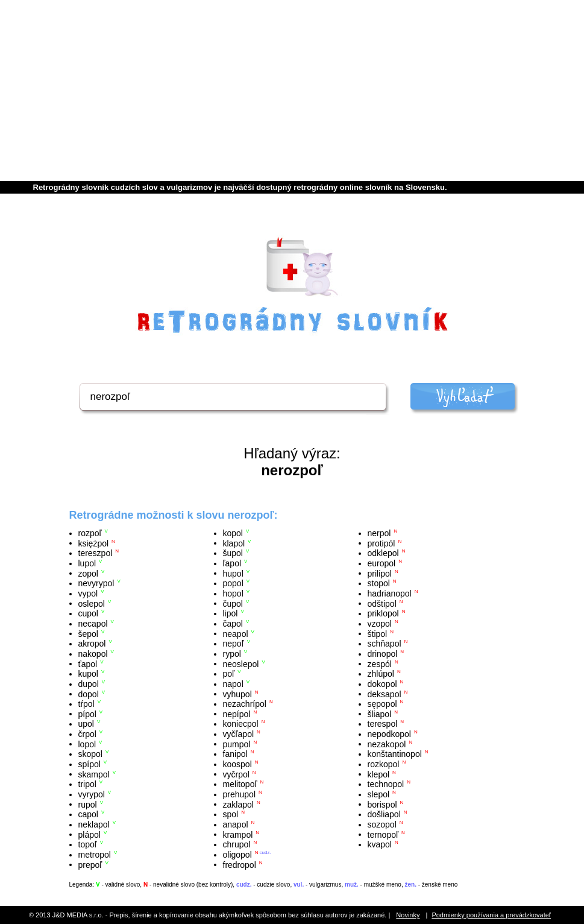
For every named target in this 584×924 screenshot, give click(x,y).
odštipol (382, 603)
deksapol (385, 694)
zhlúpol (381, 674)
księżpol (94, 543)
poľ (229, 674)
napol (233, 684)
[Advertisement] (292, 90)
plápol (89, 834)
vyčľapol (239, 734)
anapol (236, 824)
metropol (95, 855)
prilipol (380, 573)
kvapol (380, 844)
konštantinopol (395, 754)
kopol (233, 533)
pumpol (237, 744)
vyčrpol (236, 774)
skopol (90, 754)
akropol (92, 644)
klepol (379, 774)
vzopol (380, 624)
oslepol (92, 603)
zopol (88, 573)
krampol (238, 834)
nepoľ (234, 644)
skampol (94, 774)
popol (233, 583)
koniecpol (241, 724)
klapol (234, 543)
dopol (89, 694)
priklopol (383, 613)
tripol (87, 784)
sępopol (382, 704)
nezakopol (387, 744)
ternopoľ (383, 834)
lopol (87, 744)
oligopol (237, 855)
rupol (88, 804)
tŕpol (86, 704)
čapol (233, 624)
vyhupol (237, 694)
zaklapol (238, 804)
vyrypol (92, 794)
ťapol (88, 663)
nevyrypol (96, 583)
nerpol (379, 533)
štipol (378, 633)
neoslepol (241, 663)
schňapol (385, 644)
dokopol (382, 684)
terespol (383, 724)
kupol (88, 674)
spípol (89, 764)
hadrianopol (390, 593)
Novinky (408, 915)
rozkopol (384, 764)
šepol (88, 633)
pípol (87, 714)
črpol (87, 734)
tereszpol (96, 553)
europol (382, 563)
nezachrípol (245, 704)
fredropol (240, 864)
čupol (233, 603)
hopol (233, 593)
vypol (88, 593)
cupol (88, 613)
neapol (236, 633)
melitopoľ (240, 784)
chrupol (237, 844)
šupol (233, 553)
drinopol (383, 654)
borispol (382, 804)
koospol (237, 764)
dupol (89, 684)
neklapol (94, 824)
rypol (232, 654)
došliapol (384, 814)
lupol (87, 563)
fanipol (235, 754)
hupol (233, 573)
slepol (379, 794)
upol (86, 724)
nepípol (237, 714)
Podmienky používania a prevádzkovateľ (491, 915)
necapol (93, 624)
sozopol (382, 824)
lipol (231, 613)
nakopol (93, 654)
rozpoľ (90, 533)
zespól (380, 663)
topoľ (88, 844)
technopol (386, 784)
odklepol (383, 553)
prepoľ (90, 864)
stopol (379, 583)
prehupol (240, 794)
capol (88, 814)
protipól (381, 543)
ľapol (232, 563)
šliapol (380, 714)
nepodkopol (389, 734)
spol (231, 814)
